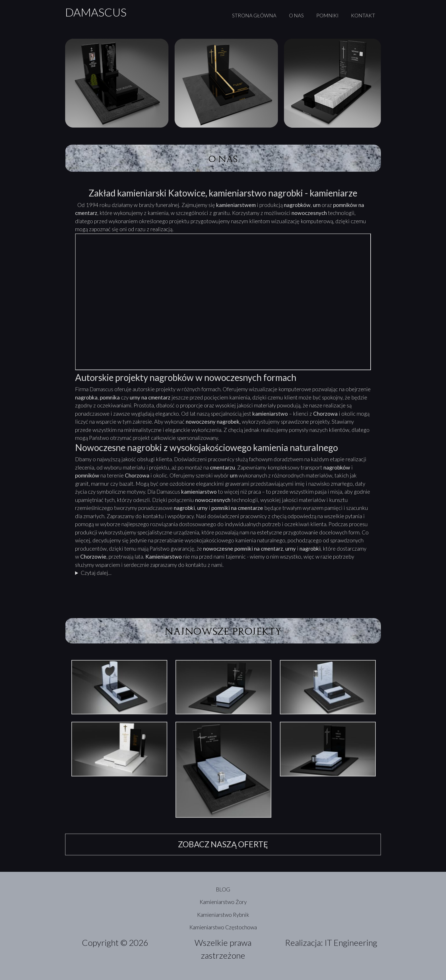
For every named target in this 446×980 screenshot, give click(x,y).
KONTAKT (363, 15)
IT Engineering (351, 942)
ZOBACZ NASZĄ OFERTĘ (223, 844)
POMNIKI (327, 15)
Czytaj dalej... (96, 573)
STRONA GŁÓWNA (254, 15)
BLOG (223, 889)
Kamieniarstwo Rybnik (223, 915)
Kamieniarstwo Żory (223, 902)
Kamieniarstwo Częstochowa (223, 927)
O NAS (296, 15)
